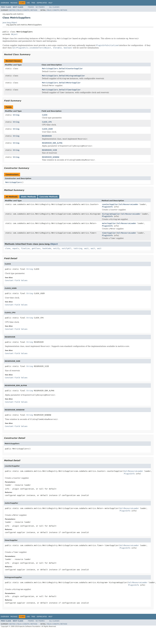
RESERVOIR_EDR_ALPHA (52, 143)
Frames (31, 7)
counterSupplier (110, 204)
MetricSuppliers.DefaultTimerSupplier (61, 90)
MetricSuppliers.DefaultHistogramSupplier (63, 76)
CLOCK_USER (47, 129)
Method (34, 10)
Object (14, 34)
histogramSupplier (111, 214)
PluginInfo (107, 207)
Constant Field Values (16, 280)
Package (14, 3)
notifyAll (67, 248)
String (16, 115)
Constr (26, 10)
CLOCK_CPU (47, 122)
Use (28, 3)
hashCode (47, 248)
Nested (12, 10)
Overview (5, 3)
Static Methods (28, 197)
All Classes (54, 7)
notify (56, 248)
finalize (25, 248)
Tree (33, 3)
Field (19, 10)
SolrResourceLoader (129, 204)
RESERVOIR (47, 136)
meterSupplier (109, 223)
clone (8, 248)
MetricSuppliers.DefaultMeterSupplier (61, 83)
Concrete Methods (49, 197)
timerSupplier (109, 233)
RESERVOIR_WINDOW (51, 157)
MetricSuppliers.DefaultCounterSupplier (62, 69)
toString (78, 248)
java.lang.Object (10, 23)
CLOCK (45, 115)
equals (16, 248)
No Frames (40, 7)
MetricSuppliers (13, 182)
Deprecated (42, 3)
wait (86, 248)
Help (50, 3)
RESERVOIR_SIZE (49, 150)
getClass (36, 248)
